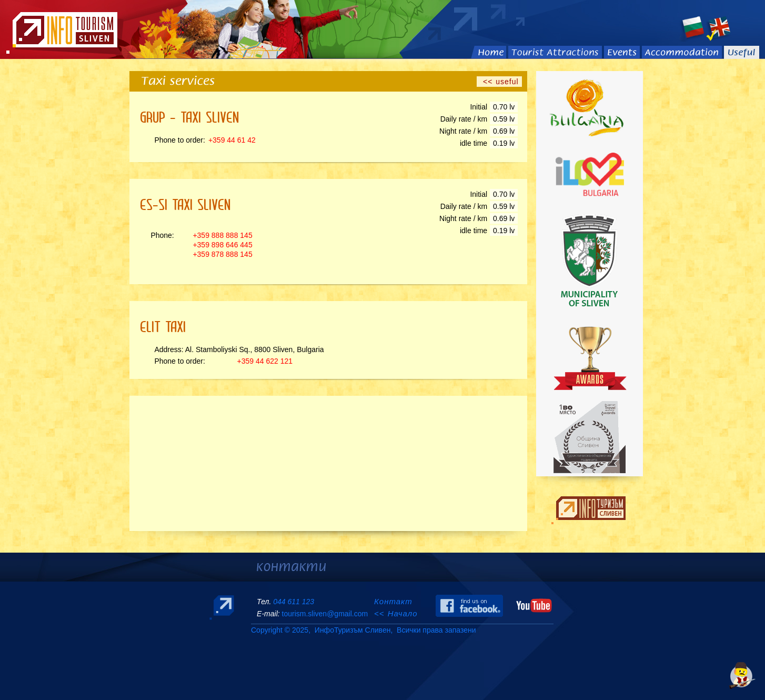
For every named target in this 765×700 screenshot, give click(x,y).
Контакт (395, 601)
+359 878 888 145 (222, 254)
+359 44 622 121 (265, 361)
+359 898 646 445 (222, 245)
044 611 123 (294, 602)
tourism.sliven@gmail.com (325, 614)
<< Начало (396, 613)
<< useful (499, 82)
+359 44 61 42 (232, 140)
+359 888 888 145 (222, 235)
